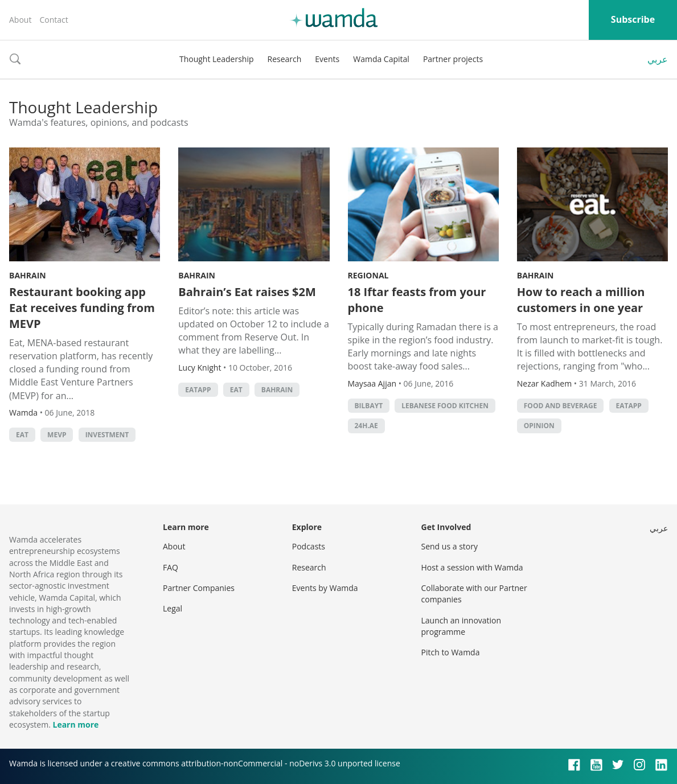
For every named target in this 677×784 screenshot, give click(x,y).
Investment (107, 435)
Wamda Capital (381, 59)
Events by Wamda (325, 588)
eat (22, 435)
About (20, 20)
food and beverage (561, 406)
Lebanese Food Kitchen (445, 406)
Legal (173, 608)
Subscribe (633, 19)
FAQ (171, 567)
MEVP (57, 435)
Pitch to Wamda (451, 652)
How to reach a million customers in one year (581, 300)
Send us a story (450, 546)
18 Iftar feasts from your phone (417, 300)
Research (285, 59)
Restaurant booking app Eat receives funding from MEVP (82, 308)
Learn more (75, 725)
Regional (368, 275)
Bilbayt (369, 406)
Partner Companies (199, 588)
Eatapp (198, 390)
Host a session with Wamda (472, 567)
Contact (54, 20)
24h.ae (366, 426)
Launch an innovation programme (461, 626)
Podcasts (309, 546)
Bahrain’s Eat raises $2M (247, 292)
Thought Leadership (217, 59)
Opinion (539, 426)
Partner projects (453, 59)
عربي (658, 59)
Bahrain (28, 275)
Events (327, 59)
